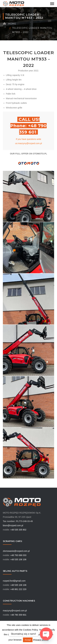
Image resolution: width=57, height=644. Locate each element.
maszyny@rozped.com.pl (15, 611)
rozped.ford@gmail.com (14, 581)
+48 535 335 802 (18, 530)
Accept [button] (28, 640)
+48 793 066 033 (18, 555)
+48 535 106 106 (18, 559)
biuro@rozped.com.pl (13, 525)
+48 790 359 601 (18, 615)
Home (12, 24)
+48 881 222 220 (18, 589)
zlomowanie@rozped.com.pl (16, 551)
